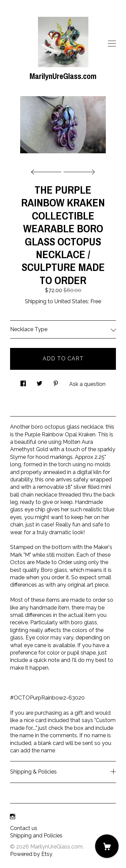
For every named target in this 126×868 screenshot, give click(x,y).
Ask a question (87, 384)
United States (71, 301)
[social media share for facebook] (23, 382)
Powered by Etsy (31, 854)
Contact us (24, 828)
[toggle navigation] (112, 44)
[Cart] (107, 846)
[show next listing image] (78, 170)
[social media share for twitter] (39, 382)
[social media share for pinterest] (56, 382)
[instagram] (13, 817)
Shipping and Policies (36, 836)
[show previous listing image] (48, 170)
